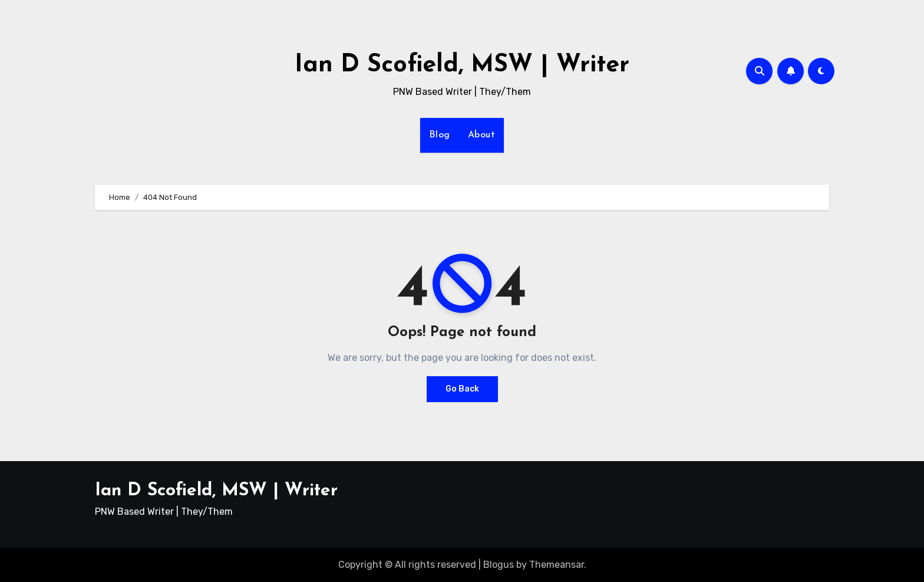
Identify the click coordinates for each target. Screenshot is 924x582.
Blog (440, 135)
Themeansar (557, 565)
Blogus (499, 565)
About (482, 135)
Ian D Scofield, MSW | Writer (462, 65)
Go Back (462, 389)
